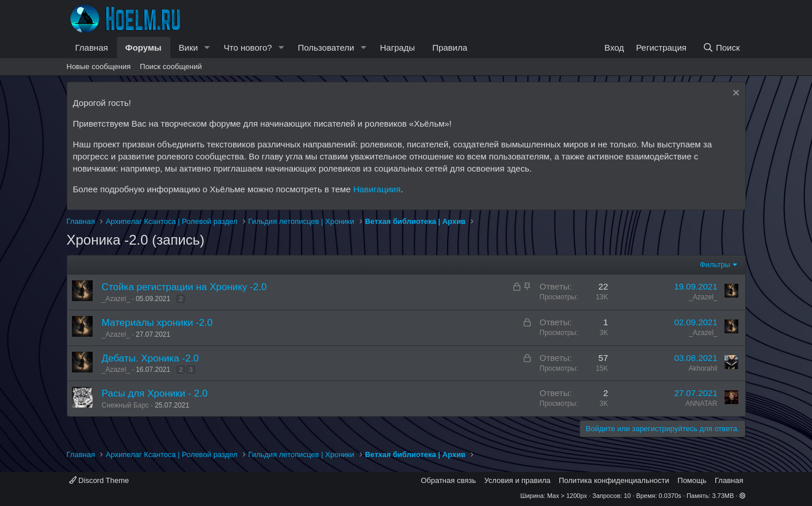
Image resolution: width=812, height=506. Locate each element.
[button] (207, 47)
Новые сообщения (99, 66)
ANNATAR (702, 404)
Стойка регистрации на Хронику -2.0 (184, 287)
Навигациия (377, 189)
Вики (188, 47)
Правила (450, 47)
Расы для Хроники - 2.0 (155, 393)
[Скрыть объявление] (735, 94)
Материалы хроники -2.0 (157, 323)
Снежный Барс (125, 405)
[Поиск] (721, 47)
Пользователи (326, 47)
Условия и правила (517, 480)
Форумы (144, 47)
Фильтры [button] (715, 265)
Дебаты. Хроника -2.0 (150, 358)
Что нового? (248, 47)
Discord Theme (99, 480)
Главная (92, 47)
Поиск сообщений (171, 66)
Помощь (692, 480)
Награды (397, 47)
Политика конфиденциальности (614, 480)
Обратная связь (448, 480)
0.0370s (670, 496)
